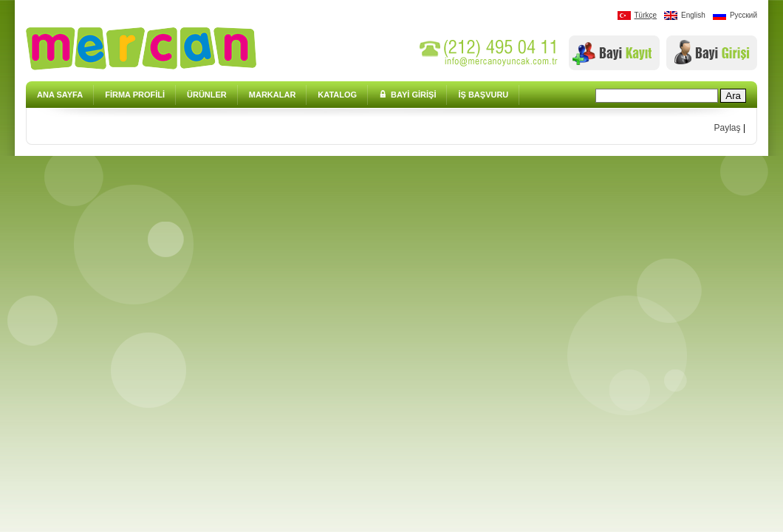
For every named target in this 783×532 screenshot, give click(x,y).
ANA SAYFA (60, 95)
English (685, 16)
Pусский (735, 16)
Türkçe (637, 16)
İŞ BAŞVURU (483, 95)
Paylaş (728, 128)
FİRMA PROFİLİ (135, 95)
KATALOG (337, 95)
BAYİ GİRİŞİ (407, 95)
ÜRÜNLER (207, 95)
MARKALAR (273, 95)
